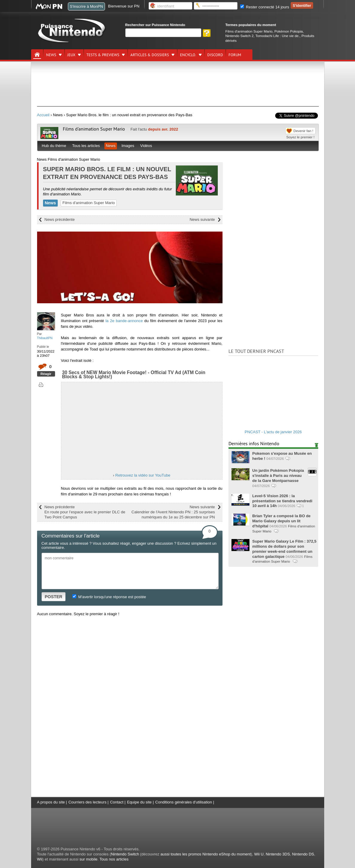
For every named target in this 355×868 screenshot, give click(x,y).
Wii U (259, 854)
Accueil (43, 115)
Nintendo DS (303, 854)
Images (128, 146)
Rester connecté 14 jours (265, 7)
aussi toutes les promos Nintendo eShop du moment (205, 854)
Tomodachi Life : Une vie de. (277, 36)
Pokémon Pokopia (288, 31)
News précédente (60, 219)
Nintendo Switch (125, 854)
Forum (235, 55)
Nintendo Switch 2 (240, 36)
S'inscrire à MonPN (87, 6)
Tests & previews (103, 55)
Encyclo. (188, 55)
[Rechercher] (163, 33)
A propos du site (51, 802)
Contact (117, 802)
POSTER (54, 597)
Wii (40, 859)
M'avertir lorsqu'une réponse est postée (109, 597)
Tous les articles (86, 146)
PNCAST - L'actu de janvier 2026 (273, 432)
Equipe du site (139, 802)
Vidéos (146, 146)
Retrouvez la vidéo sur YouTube (143, 475)
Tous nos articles (114, 859)
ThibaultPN (45, 338)
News (51, 55)
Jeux (71, 55)
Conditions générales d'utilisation (184, 802)
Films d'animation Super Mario (249, 31)
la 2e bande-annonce (124, 321)
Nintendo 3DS (278, 854)
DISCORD (215, 55)
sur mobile (89, 859)
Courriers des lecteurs (87, 802)
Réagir (46, 374)
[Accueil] (37, 55)
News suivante (202, 219)
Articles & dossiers (150, 55)
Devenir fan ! (303, 131)
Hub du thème (54, 146)
